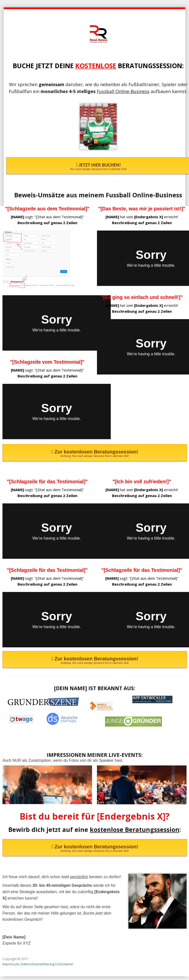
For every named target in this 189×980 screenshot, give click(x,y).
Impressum (11, 964)
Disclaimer (66, 964)
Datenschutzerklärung (37, 964)
